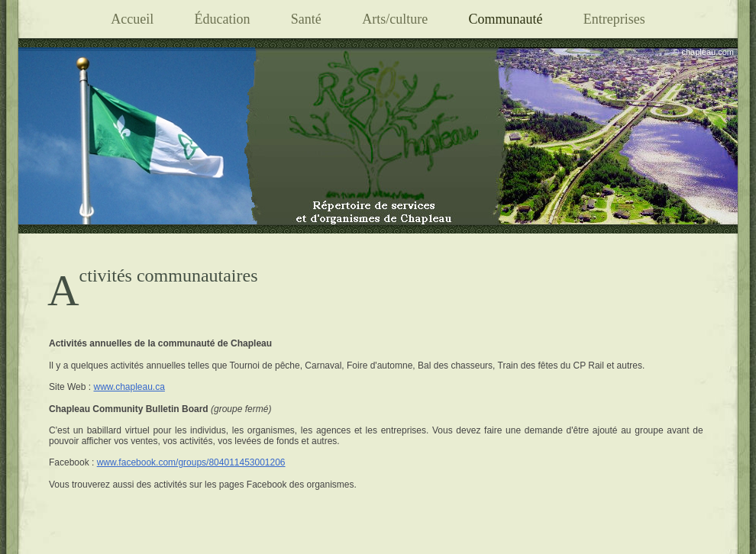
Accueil (132, 19)
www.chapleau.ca (129, 387)
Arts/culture (395, 19)
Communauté (505, 19)
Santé (306, 19)
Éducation (222, 19)
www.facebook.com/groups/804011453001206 (191, 462)
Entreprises (614, 19)
